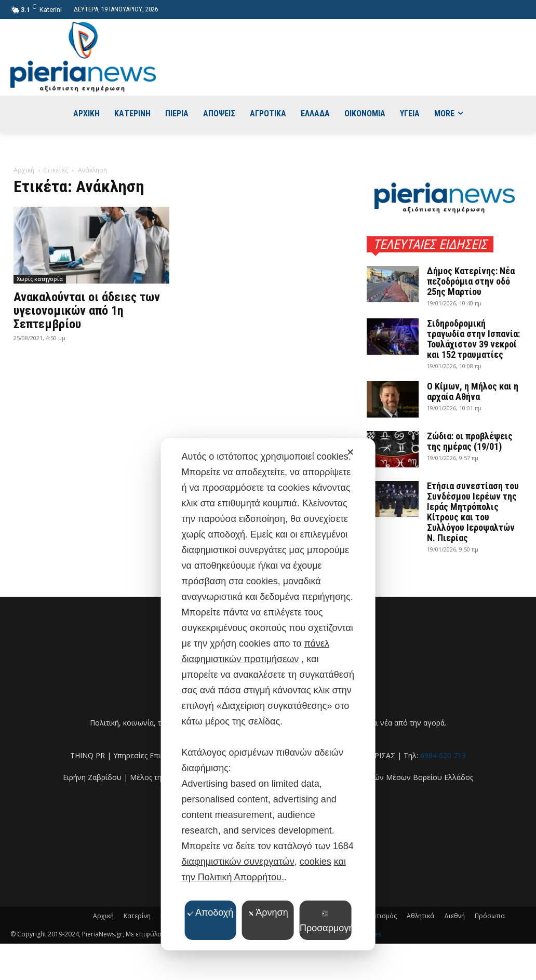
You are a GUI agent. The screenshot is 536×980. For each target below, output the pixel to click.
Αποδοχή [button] (210, 912)
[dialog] (268, 694)
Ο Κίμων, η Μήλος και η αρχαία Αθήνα (473, 391)
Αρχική (24, 170)
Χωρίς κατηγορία (40, 279)
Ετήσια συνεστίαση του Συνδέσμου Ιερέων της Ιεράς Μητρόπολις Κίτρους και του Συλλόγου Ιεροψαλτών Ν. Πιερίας (473, 512)
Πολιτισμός (380, 916)
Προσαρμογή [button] (326, 922)
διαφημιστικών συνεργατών (238, 862)
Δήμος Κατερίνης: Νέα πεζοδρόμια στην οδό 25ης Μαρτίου (471, 281)
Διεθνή (454, 916)
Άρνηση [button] (268, 912)
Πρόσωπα (490, 916)
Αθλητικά (420, 916)
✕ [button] (350, 452)
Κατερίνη (137, 916)
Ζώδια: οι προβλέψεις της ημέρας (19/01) (470, 441)
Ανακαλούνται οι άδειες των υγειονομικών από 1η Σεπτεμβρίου (87, 311)
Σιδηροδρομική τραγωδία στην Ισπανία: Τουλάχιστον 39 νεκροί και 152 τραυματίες (473, 339)
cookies (316, 862)
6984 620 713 (443, 755)
